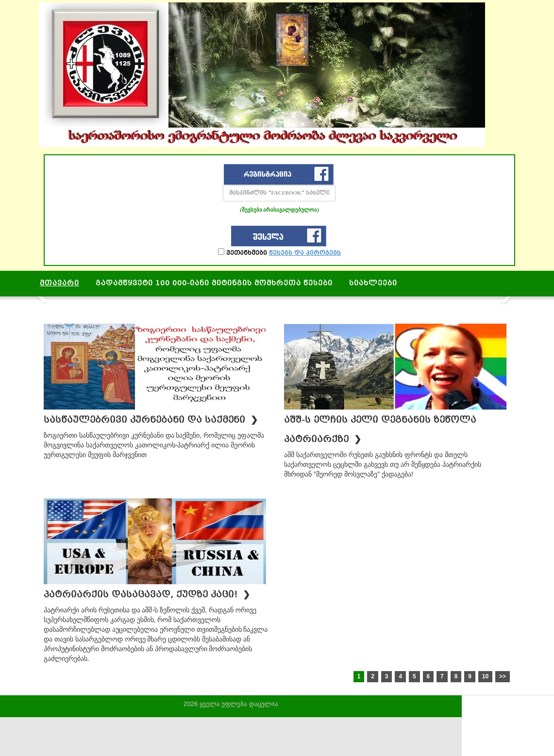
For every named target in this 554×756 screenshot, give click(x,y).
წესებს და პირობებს (305, 253)
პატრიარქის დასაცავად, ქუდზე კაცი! (147, 595)
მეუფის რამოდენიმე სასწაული (107, 305)
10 (485, 676)
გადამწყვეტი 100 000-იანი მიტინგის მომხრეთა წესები (214, 284)
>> (503, 676)
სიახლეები (373, 284)
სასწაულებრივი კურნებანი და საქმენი (151, 420)
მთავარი (59, 284)
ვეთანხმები (279, 252)
